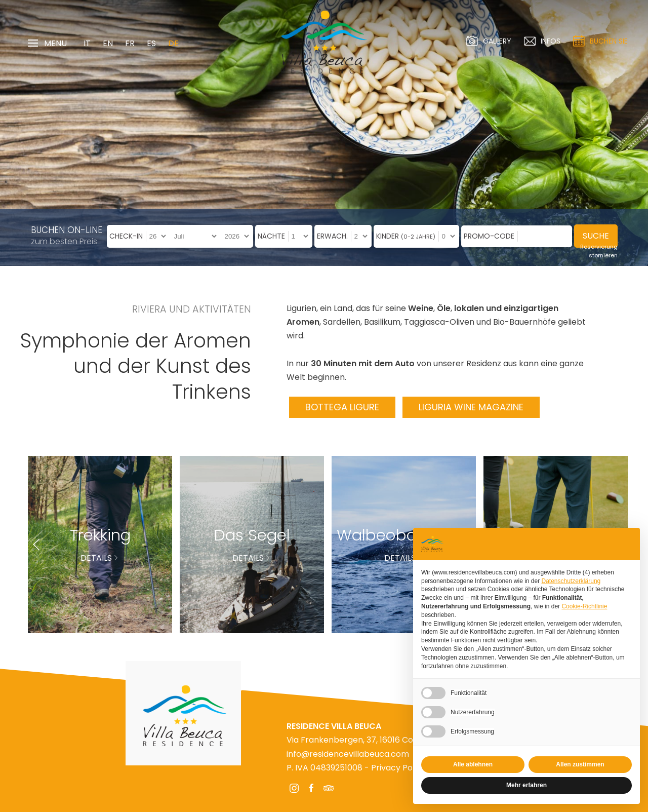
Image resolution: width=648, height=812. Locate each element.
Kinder (406, 236)
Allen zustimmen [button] (580, 764)
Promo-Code (489, 236)
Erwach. (332, 236)
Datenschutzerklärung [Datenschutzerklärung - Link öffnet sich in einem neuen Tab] (571, 581)
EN (108, 43)
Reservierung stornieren (599, 251)
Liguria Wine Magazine (471, 407)
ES (151, 43)
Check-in (126, 236)
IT (87, 43)
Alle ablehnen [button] (473, 764)
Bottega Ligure (342, 407)
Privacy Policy (398, 768)
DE (173, 43)
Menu (47, 44)
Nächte (271, 236)
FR (130, 43)
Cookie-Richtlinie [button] (584, 606)
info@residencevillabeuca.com (348, 754)
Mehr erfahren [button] (526, 785)
